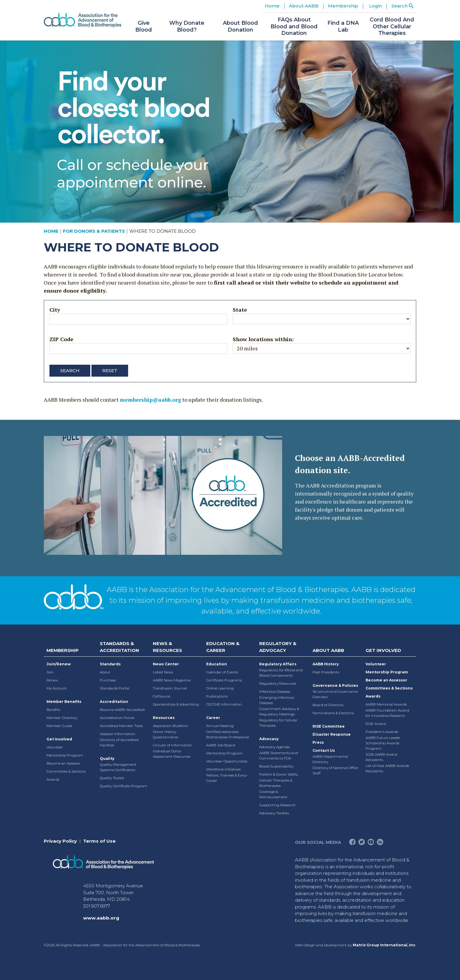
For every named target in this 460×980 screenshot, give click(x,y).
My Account (57, 688)
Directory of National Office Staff (335, 770)
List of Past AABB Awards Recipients (387, 768)
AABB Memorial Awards (386, 704)
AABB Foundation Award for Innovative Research (387, 713)
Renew (52, 680)
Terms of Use (99, 841)
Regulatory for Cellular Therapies (278, 723)
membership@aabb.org (150, 400)
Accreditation (114, 702)
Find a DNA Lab (343, 26)
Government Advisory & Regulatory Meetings (279, 711)
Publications (217, 696)
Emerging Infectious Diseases (277, 700)
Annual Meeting (220, 726)
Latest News (163, 672)
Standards (110, 664)
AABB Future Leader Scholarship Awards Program (383, 743)
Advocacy (269, 739)
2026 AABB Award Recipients (381, 757)
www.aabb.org (101, 918)
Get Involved (59, 739)
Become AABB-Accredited (122, 710)
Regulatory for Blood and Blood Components (281, 673)
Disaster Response (332, 734)
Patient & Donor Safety (279, 774)
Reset (110, 371)
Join (50, 672)
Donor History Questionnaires (165, 734)
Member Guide (59, 726)
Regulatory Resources (278, 683)
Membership (63, 650)
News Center (166, 664)
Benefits (53, 710)
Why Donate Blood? (187, 26)
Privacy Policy (60, 841)
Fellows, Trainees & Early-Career (227, 778)
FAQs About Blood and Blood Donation (294, 26)
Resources (164, 718)
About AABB (328, 650)
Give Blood (144, 26)
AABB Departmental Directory (330, 759)
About (105, 672)
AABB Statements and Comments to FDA (279, 755)
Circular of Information (172, 745)
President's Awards (382, 732)
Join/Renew (59, 664)
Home (272, 6)
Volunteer (55, 747)
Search (70, 371)
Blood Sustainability (276, 766)
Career (213, 718)
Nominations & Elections (333, 713)
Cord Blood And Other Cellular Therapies (392, 26)
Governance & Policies (335, 685)
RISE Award (376, 724)
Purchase (108, 680)
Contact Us (324, 750)
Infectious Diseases (275, 691)
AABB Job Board (221, 745)
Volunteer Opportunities (227, 761)
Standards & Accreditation (119, 647)
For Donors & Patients (94, 231)
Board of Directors (328, 705)
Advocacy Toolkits (274, 813)
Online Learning (220, 688)
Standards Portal (115, 688)
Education (217, 664)
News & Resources (167, 647)
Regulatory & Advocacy (278, 647)
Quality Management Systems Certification (118, 767)
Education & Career (223, 647)
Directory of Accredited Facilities (119, 742)
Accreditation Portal (117, 718)
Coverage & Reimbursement (273, 794)
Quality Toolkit (112, 778)
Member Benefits (64, 702)
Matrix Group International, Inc (384, 945)
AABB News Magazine (172, 680)
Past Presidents (326, 672)
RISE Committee (329, 726)
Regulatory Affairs (278, 664)
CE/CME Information (224, 704)
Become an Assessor (63, 763)
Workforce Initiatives (223, 769)
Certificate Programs (224, 680)
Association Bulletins (170, 726)
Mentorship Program (65, 755)
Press (318, 742)
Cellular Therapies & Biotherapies (276, 783)
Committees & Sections (66, 771)
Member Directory (62, 718)
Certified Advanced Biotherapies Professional (228, 734)
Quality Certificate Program (123, 786)
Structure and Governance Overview (335, 694)
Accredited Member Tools (121, 726)
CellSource (162, 696)
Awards (53, 779)
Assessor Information (118, 734)
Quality (107, 758)
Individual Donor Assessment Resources (172, 754)
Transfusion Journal (170, 688)
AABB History (326, 664)
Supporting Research (277, 805)
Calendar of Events (222, 672)
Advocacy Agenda (274, 747)
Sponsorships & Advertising (176, 704)
